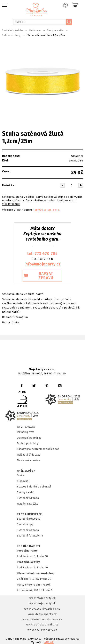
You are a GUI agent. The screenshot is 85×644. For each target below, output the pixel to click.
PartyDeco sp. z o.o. (46, 210)
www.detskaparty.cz (42, 614)
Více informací (11, 204)
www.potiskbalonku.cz (42, 625)
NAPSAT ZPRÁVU (46, 276)
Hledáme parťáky (27, 504)
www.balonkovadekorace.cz (42, 619)
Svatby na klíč (25, 492)
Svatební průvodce (29, 519)
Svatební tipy (25, 524)
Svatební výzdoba (28, 498)
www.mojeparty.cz (43, 598)
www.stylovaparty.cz (42, 630)
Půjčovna (23, 481)
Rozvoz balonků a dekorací (34, 487)
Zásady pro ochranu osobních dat (38, 449)
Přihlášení (65, 5)
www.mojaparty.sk (43, 603)
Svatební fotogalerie (30, 536)
